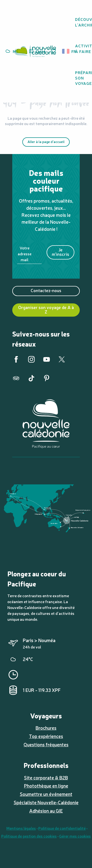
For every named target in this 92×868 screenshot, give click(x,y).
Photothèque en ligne (46, 786)
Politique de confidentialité (62, 828)
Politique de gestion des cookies (29, 836)
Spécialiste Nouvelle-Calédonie (46, 802)
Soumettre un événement (46, 794)
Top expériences (46, 736)
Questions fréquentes (46, 744)
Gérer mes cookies (75, 836)
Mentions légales (21, 828)
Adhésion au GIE (46, 811)
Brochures (46, 728)
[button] (67, 51)
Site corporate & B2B (46, 777)
